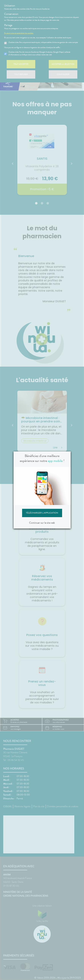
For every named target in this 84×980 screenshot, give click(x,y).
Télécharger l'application (42, 513)
